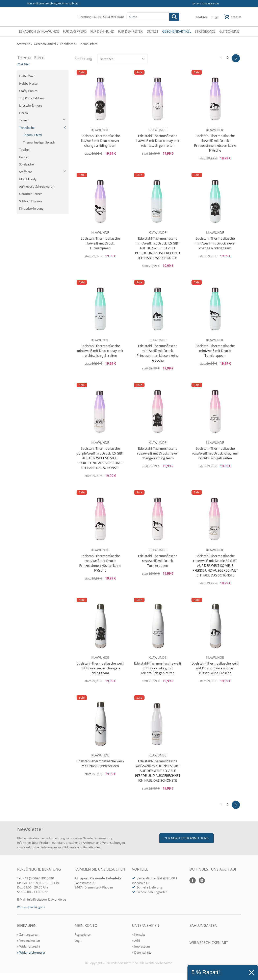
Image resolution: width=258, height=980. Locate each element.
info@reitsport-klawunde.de (47, 899)
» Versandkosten (29, 940)
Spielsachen (27, 164)
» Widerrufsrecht (29, 946)
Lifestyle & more (31, 105)
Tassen (42, 120)
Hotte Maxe (27, 76)
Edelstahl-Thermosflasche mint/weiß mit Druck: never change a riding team (215, 243)
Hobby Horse (28, 83)
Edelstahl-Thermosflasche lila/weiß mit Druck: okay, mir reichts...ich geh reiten (158, 141)
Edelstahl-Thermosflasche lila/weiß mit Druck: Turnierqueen (100, 243)
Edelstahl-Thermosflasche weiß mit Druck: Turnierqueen (100, 764)
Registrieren (83, 934)
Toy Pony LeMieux (32, 98)
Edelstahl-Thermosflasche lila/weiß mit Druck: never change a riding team (100, 141)
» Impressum (141, 946)
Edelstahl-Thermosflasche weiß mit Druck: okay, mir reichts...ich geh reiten (158, 668)
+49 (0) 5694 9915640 (108, 17)
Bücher (24, 157)
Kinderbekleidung (31, 208)
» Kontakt (138, 934)
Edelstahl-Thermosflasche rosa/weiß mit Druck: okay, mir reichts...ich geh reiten (215, 453)
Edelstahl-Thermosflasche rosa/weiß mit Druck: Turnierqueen (158, 561)
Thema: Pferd (32, 135)
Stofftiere (42, 172)
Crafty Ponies (28, 91)
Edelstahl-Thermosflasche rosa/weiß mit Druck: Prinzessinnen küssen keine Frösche (100, 563)
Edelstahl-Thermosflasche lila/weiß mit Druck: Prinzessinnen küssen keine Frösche (215, 143)
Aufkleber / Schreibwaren (37, 186)
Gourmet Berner (31, 194)
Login (78, 940)
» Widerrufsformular (31, 952)
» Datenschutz (142, 952)
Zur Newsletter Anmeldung (186, 838)
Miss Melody (28, 179)
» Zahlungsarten (28, 934)
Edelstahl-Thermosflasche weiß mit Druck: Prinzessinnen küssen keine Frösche (215, 668)
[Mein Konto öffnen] (216, 17)
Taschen (25, 150)
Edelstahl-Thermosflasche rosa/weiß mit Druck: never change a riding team (158, 453)
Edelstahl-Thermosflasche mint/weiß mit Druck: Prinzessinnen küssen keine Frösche (158, 353)
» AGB (136, 940)
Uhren (23, 113)
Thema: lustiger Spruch (39, 142)
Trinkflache (43, 128)
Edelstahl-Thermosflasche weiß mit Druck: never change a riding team (100, 668)
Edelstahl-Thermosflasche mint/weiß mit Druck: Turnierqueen (215, 351)
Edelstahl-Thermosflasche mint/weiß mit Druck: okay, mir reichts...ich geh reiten (100, 351)
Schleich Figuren (30, 201)
